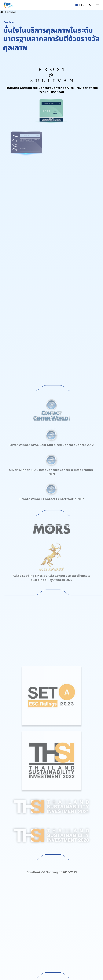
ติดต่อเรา (7, 917)
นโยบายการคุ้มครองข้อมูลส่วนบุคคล (20, 926)
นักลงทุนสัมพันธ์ (11, 922)
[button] (97, 5)
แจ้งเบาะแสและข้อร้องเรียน (16, 931)
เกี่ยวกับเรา (8, 913)
